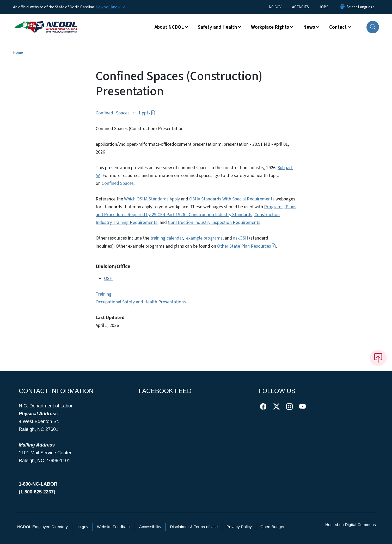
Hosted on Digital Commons (351, 525)
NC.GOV (275, 7)
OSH (108, 279)
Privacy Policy (239, 527)
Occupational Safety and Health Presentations (141, 302)
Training (104, 294)
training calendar (167, 238)
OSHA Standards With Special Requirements (232, 199)
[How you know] (110, 7)
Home (18, 52)
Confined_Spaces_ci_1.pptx (125, 113)
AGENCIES (300, 7)
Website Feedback (114, 527)
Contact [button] (338, 27)
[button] (373, 27)
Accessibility (150, 527)
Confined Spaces (118, 183)
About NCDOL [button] (169, 27)
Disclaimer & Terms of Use (194, 527)
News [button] (309, 27)
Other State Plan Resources (247, 246)
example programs (204, 238)
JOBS (324, 7)
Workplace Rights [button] (270, 27)
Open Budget (272, 527)
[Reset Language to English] (342, 7)
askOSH (241, 238)
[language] (361, 7)
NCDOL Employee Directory (42, 527)
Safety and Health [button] (217, 27)
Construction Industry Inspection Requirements (214, 222)
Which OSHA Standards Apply (152, 199)
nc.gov (82, 527)
